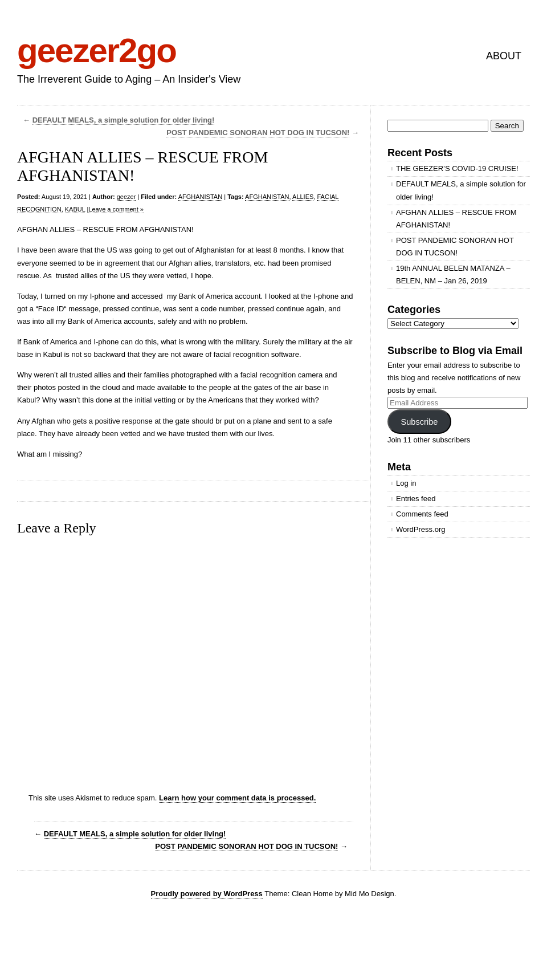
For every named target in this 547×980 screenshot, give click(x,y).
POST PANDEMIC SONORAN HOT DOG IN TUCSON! (258, 133)
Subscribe (419, 422)
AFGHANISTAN (200, 197)
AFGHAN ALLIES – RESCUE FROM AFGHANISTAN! (456, 219)
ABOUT (504, 56)
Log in (406, 483)
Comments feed (422, 514)
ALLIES (303, 197)
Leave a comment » (116, 209)
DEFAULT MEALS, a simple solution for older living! (124, 120)
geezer (126, 197)
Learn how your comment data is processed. (237, 798)
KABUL (75, 209)
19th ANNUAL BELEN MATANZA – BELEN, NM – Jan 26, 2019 (453, 275)
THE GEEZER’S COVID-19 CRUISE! (457, 168)
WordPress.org (421, 529)
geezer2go (97, 50)
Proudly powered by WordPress (207, 894)
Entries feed (416, 499)
